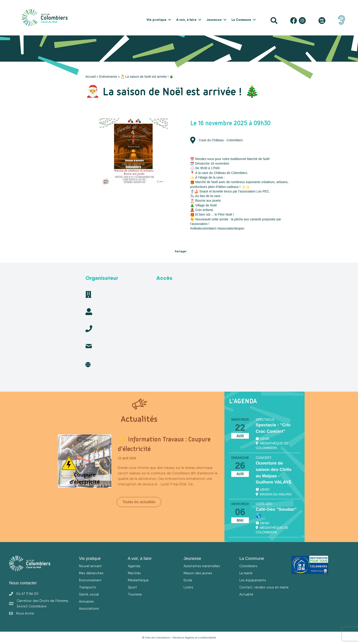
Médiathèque (138, 580)
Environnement (90, 580)
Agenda (134, 566)
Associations (89, 608)
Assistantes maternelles (202, 566)
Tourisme (135, 594)
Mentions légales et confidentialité (194, 638)
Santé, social (89, 594)
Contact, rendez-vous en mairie (264, 587)
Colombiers (248, 566)
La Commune (241, 20)
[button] (170, 20)
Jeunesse (214, 20)
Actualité (246, 594)
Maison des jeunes (198, 573)
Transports (87, 587)
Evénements (108, 77)
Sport (132, 587)
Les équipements (253, 580)
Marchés (134, 573)
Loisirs (188, 587)
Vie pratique (157, 20)
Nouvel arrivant (90, 566)
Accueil (91, 77)
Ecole (188, 580)
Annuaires (86, 601)
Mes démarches (91, 573)
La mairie (246, 573)
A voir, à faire (186, 20)
